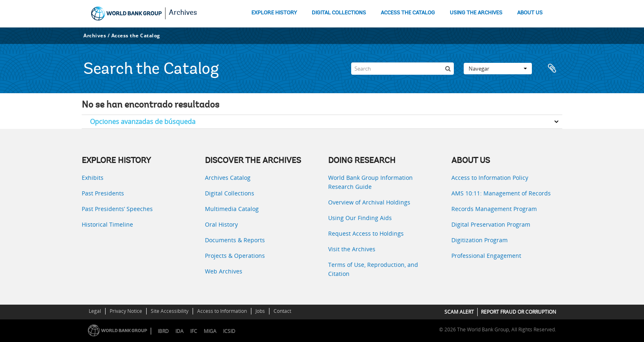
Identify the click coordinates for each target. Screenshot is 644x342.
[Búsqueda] (448, 69)
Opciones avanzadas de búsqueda (143, 122)
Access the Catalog (136, 36)
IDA (179, 331)
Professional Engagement (486, 256)
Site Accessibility (170, 311)
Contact (282, 311)
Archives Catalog (228, 178)
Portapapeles (552, 69)
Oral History (221, 224)
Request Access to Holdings (366, 233)
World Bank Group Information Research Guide (370, 182)
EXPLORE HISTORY (274, 13)
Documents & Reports (235, 240)
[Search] (402, 69)
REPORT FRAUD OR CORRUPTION (519, 312)
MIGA (210, 331)
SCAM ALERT (459, 312)
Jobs (260, 311)
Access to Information (222, 311)
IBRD (163, 331)
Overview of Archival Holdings (369, 202)
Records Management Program (494, 209)
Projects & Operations (235, 256)
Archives (183, 13)
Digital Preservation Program (491, 224)
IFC (194, 331)
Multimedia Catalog (232, 209)
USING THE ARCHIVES (476, 13)
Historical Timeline (107, 224)
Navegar (498, 69)
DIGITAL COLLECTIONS (339, 13)
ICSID (229, 331)
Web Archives (224, 271)
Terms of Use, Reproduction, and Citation (373, 269)
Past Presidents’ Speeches (117, 209)
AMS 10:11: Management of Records (501, 193)
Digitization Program (480, 240)
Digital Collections (230, 193)
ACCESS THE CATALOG (408, 13)
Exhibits (93, 178)
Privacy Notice (126, 311)
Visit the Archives (352, 249)
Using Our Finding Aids (360, 218)
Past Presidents (103, 193)
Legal (95, 311)
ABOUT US (530, 13)
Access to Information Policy (490, 178)
